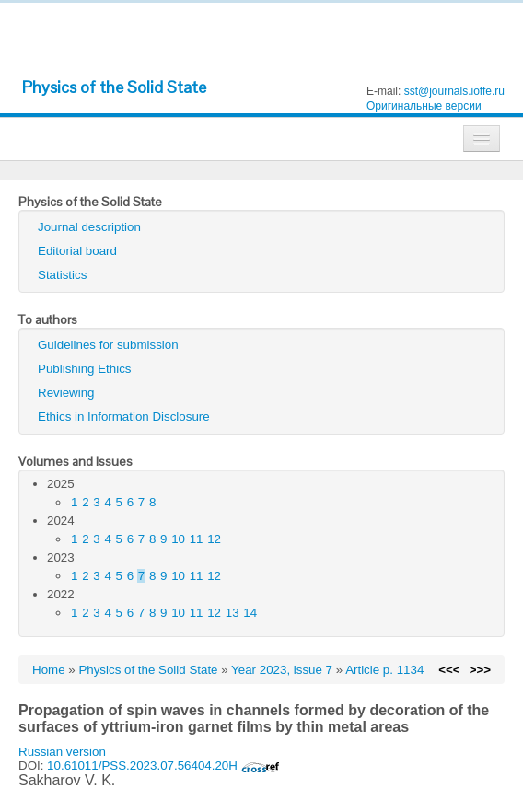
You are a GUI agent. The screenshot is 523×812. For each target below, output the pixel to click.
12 (214, 539)
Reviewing (66, 393)
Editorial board (77, 251)
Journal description (89, 227)
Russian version (62, 752)
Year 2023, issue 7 (282, 670)
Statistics (62, 275)
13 (232, 613)
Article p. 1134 (384, 670)
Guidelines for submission (108, 345)
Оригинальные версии (424, 106)
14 (250, 613)
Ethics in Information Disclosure (124, 417)
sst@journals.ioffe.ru (454, 91)
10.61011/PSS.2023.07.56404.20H (163, 766)
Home (49, 670)
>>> (480, 670)
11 (197, 539)
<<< (449, 670)
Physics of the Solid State (114, 87)
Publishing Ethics (85, 369)
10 (178, 539)
